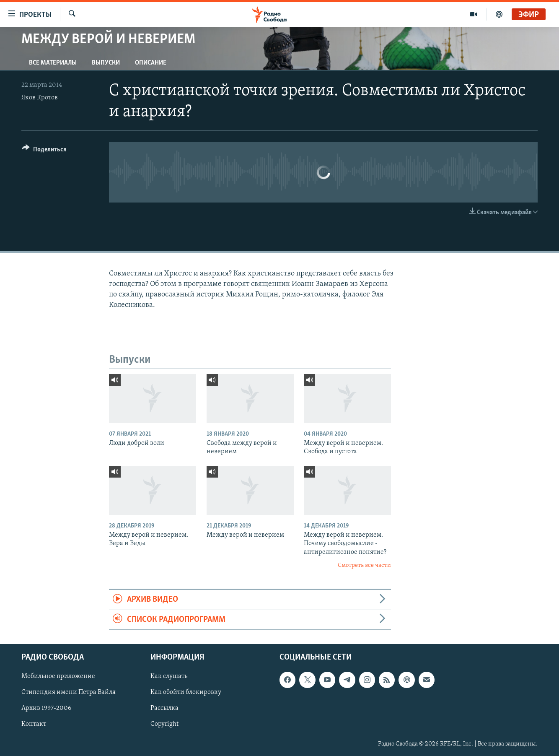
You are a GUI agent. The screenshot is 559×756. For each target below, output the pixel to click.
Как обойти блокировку (186, 692)
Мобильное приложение (58, 676)
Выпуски (106, 63)
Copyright (164, 725)
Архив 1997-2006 (46, 709)
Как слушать (169, 676)
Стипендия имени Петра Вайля (69, 692)
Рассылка (164, 709)
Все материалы (53, 63)
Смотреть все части (364, 565)
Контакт (34, 725)
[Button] (44, 151)
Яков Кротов (40, 98)
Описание (151, 63)
